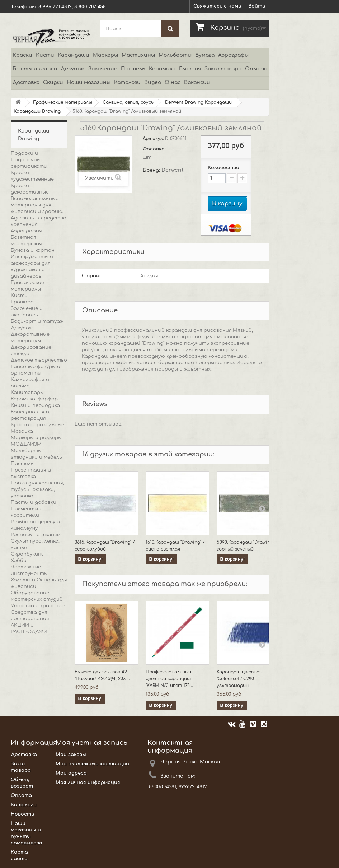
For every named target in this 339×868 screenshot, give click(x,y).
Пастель (133, 69)
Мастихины (138, 55)
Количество (223, 168)
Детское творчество (39, 360)
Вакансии (197, 82)
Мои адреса (71, 773)
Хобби (19, 561)
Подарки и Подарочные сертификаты (29, 160)
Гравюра (22, 302)
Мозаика (22, 431)
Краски (22, 55)
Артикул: (154, 139)
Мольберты (175, 55)
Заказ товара (223, 69)
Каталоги (127, 82)
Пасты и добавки (34, 502)
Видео (153, 82)
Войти (257, 6)
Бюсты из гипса (35, 69)
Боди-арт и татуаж (37, 321)
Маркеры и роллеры (36, 438)
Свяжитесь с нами (217, 6)
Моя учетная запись (91, 743)
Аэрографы (233, 55)
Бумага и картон (33, 250)
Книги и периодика (35, 405)
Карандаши (74, 55)
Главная (190, 69)
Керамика (162, 69)
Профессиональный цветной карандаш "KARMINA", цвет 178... (169, 679)
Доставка (26, 82)
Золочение (103, 69)
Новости (23, 814)
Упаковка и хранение (38, 606)
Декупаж (73, 69)
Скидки (53, 82)
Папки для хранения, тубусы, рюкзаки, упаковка (37, 489)
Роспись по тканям (36, 535)
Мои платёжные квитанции (92, 764)
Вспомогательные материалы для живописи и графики (37, 205)
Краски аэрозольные (37, 425)
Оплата (256, 69)
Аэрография (26, 231)
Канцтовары (27, 393)
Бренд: (152, 170)
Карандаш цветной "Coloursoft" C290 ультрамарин (239, 679)
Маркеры (105, 55)
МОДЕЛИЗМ (26, 444)
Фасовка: (155, 149)
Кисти (45, 55)
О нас (173, 82)
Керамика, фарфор (34, 399)
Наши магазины (89, 82)
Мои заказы (71, 755)
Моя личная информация (88, 783)
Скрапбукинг (27, 554)
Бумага (205, 55)
